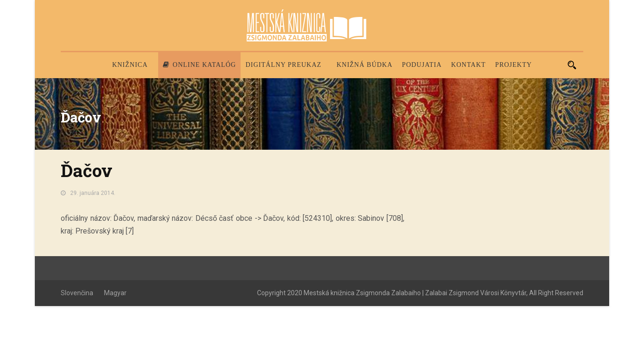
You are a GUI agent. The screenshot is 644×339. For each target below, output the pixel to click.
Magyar (115, 293)
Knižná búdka (365, 65)
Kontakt (468, 65)
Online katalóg (200, 65)
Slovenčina (77, 293)
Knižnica (130, 65)
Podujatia (422, 65)
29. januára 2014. (93, 193)
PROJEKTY (514, 65)
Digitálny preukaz (283, 65)
